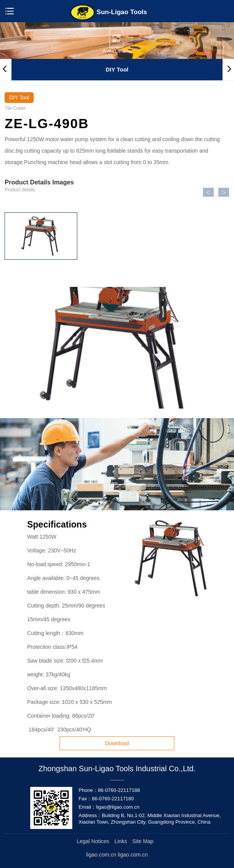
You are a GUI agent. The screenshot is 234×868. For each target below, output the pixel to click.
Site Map (143, 841)
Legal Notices (93, 841)
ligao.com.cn (133, 855)
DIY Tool (117, 69)
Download (117, 743)
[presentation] (5, 68)
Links (121, 841)
